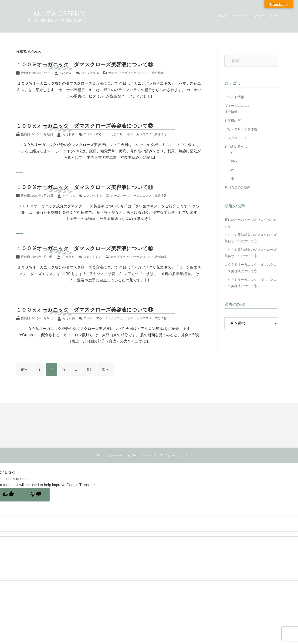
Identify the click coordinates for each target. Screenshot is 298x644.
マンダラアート (236, 138)
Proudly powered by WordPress (124, 455)
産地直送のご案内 (237, 187)
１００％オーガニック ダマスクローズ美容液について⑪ (85, 187)
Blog (275, 16)
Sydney (172, 455)
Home (222, 16)
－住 (229, 153)
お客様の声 (233, 121)
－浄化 (231, 162)
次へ (105, 370)
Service (259, 16)
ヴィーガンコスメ (137, 73)
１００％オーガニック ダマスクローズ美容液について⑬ (85, 64)
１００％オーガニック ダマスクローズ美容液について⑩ (85, 248)
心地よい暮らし (236, 146)
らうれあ (66, 73)
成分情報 (158, 73)
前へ (25, 370)
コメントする (90, 73)
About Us (240, 16)
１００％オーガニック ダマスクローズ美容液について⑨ (85, 310)
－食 (229, 179)
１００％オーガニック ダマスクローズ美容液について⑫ (85, 126)
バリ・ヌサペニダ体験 (241, 129)
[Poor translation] (36, 495)
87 (89, 370)
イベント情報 (234, 97)
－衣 (229, 170)
